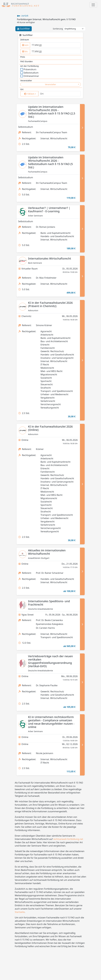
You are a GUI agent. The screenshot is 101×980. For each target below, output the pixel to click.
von (25, 45)
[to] (55, 51)
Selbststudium (29, 73)
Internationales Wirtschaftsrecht (50, 258)
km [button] (31, 94)
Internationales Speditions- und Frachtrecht (49, 603)
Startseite (20, 912)
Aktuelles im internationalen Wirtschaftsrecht (47, 552)
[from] (55, 45)
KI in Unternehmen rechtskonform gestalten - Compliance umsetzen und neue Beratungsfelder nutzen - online (51, 722)
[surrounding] (29, 94)
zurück (23, 16)
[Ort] (60, 94)
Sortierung (58, 29)
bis (25, 51)
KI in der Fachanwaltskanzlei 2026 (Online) (50, 428)
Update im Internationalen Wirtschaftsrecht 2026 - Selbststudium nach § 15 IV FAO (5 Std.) (50, 162)
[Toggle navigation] (93, 5)
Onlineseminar (30, 76)
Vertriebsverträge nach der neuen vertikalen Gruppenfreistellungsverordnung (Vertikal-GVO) (50, 661)
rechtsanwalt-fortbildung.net (68, 839)
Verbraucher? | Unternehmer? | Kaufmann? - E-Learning (49, 210)
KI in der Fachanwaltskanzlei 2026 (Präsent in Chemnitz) (50, 304)
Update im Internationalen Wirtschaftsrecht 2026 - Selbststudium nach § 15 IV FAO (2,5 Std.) (52, 112)
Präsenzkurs (28, 69)
